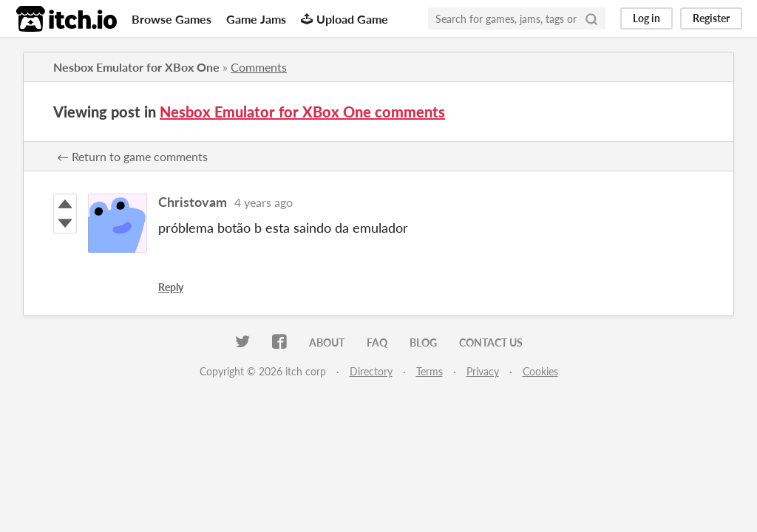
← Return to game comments (132, 156)
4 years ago (264, 202)
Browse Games (172, 19)
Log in (646, 18)
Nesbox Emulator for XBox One (136, 67)
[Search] (591, 18)
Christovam (193, 202)
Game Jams (256, 19)
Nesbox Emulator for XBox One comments (302, 112)
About (327, 342)
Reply (171, 287)
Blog (423, 342)
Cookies (540, 371)
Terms (430, 371)
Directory (371, 371)
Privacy (483, 371)
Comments (259, 67)
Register (711, 18)
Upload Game (344, 19)
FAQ (377, 342)
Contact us (491, 342)
